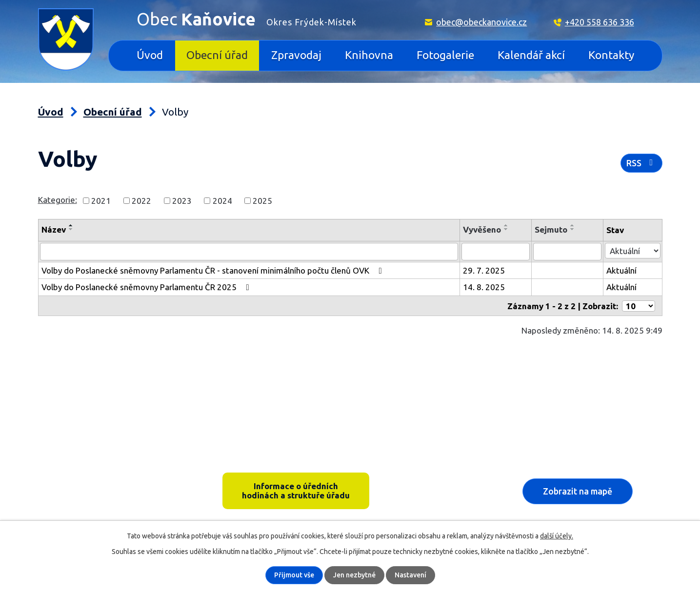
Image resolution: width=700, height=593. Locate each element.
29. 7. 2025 (485, 270)
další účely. (557, 536)
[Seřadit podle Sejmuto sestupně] (574, 229)
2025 (262, 200)
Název (54, 229)
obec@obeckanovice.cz (481, 22)
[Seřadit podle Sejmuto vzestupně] (574, 225)
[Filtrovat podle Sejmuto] (568, 252)
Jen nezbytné (354, 575)
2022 (141, 200)
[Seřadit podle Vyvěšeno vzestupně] (508, 225)
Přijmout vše (294, 575)
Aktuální (621, 270)
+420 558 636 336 (600, 22)
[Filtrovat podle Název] (250, 252)
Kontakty (611, 55)
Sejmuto (552, 229)
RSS (641, 163)
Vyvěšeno (483, 229)
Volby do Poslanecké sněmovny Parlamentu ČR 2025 (147, 287)
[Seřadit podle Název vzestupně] (71, 225)
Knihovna (369, 55)
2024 (222, 200)
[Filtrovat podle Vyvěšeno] (497, 252)
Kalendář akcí (531, 55)
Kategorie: (58, 200)
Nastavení (410, 575)
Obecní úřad (217, 55)
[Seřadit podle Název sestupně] (71, 229)
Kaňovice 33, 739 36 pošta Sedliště (114, 477)
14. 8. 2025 (485, 287)
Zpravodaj (296, 55)
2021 (101, 200)
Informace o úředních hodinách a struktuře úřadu (296, 491)
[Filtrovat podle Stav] (632, 251)
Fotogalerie (445, 55)
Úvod (150, 55)
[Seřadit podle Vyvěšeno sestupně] (508, 229)
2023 (182, 200)
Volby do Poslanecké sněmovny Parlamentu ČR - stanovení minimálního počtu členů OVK (214, 270)
